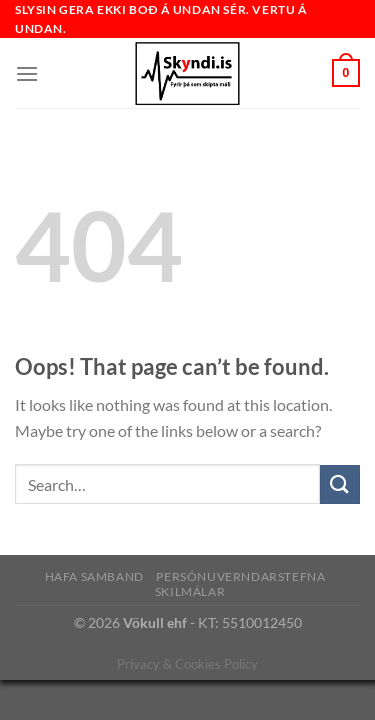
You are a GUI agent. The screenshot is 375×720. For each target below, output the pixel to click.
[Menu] (27, 73)
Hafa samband (94, 576)
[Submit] (340, 484)
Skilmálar (190, 591)
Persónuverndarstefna (240, 576)
